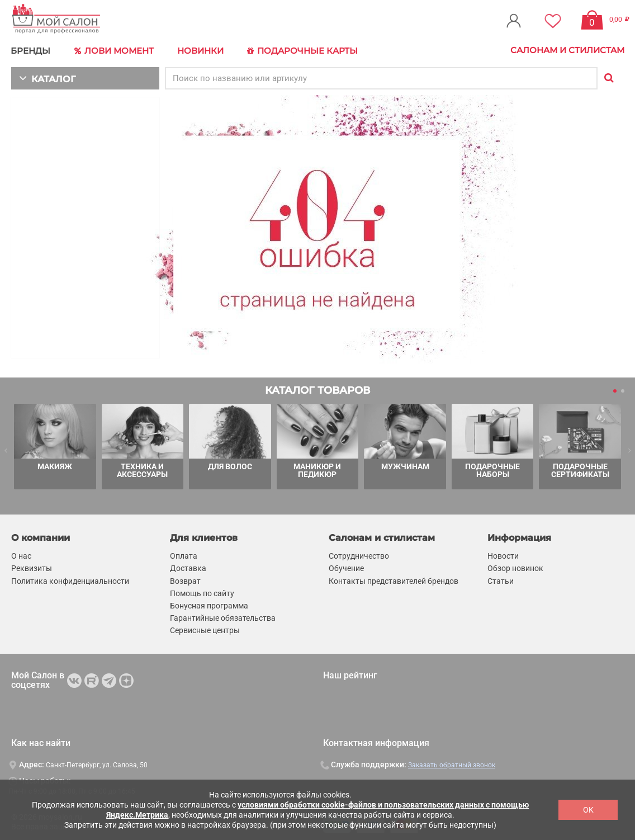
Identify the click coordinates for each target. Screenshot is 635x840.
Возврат (185, 579)
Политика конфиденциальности (70, 579)
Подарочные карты (298, 50)
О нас (21, 555)
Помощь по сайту (202, 592)
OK (588, 810)
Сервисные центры (205, 629)
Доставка (188, 567)
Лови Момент (113, 50)
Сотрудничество (359, 555)
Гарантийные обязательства (223, 617)
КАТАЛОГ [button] (46, 77)
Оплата (184, 555)
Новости (503, 555)
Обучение (346, 567)
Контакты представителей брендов (394, 579)
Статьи (501, 579)
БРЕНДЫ (31, 50)
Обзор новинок (515, 567)
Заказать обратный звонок (452, 763)
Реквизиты (32, 567)
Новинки (198, 50)
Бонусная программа (209, 605)
